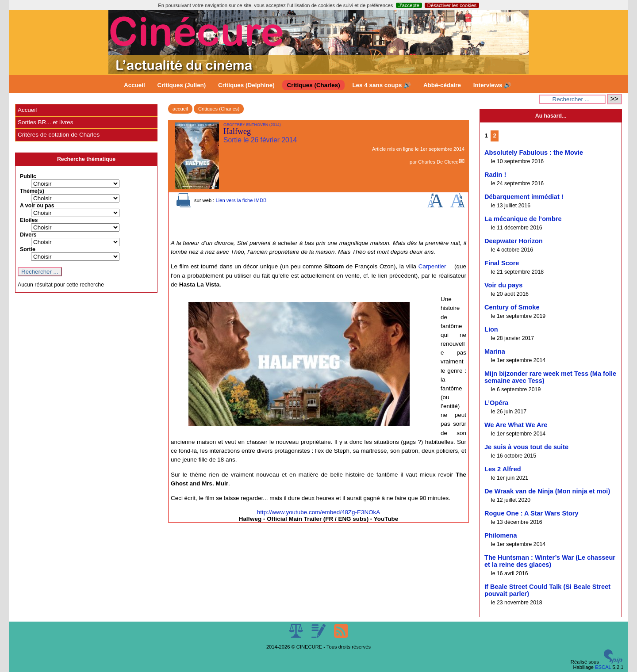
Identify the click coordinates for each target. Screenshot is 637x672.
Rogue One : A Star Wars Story (531, 513)
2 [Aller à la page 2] (495, 136)
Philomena (501, 535)
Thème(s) (32, 191)
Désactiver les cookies (452, 5)
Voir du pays (503, 285)
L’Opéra (496, 403)
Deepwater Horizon (514, 241)
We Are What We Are (516, 425)
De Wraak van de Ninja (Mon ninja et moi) (547, 491)
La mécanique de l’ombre (523, 219)
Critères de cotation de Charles (59, 135)
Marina (495, 351)
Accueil (134, 85)
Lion (491, 329)
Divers (28, 235)
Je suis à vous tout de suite (526, 447)
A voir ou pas (37, 206)
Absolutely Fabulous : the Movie (534, 153)
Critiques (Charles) (313, 85)
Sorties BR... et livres (45, 122)
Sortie (28, 249)
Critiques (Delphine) (246, 85)
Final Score (502, 263)
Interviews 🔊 (492, 85)
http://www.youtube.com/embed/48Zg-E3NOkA (319, 512)
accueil (180, 109)
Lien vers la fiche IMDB (241, 200)
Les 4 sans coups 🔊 (382, 85)
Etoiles (29, 220)
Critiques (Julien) (182, 85)
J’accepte (409, 5)
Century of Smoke (512, 307)
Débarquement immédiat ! (524, 197)
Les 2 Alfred (503, 469)
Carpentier (432, 266)
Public (28, 176)
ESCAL (603, 667)
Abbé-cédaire (442, 85)
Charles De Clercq (438, 162)
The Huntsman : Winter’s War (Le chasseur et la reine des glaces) (550, 561)
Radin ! (495, 175)
